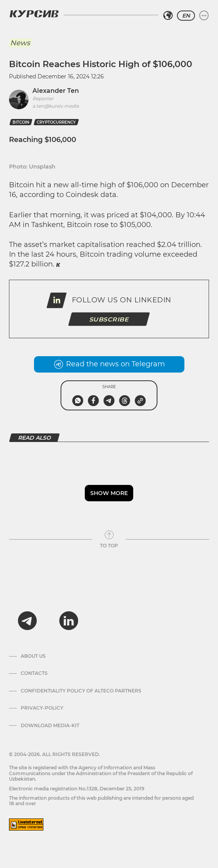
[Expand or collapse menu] (204, 16)
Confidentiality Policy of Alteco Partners (81, 691)
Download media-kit (50, 726)
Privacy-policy (42, 708)
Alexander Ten (56, 91)
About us (33, 656)
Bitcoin (21, 122)
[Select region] (168, 16)
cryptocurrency (56, 122)
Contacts (34, 673)
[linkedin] (68, 621)
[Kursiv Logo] (34, 14)
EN (186, 16)
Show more (109, 493)
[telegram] (27, 621)
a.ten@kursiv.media (56, 106)
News (20, 43)
